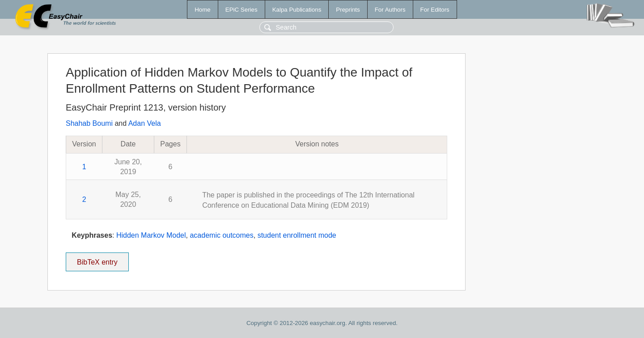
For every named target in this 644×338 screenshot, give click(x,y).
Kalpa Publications (297, 10)
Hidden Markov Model (151, 235)
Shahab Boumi (89, 123)
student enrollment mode (297, 235)
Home (203, 10)
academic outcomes (221, 235)
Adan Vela (145, 123)
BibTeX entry (97, 259)
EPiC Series (241, 10)
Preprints (348, 10)
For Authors (390, 10)
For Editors (435, 10)
